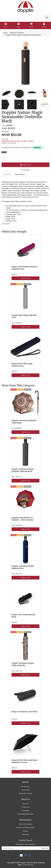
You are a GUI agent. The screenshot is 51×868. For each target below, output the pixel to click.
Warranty (25, 834)
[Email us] (21, 855)
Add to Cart (26, 165)
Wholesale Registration (25, 814)
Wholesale (25, 810)
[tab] (7, 174)
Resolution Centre (25, 793)
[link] (25, 855)
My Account (26, 786)
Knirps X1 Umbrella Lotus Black (24, 712)
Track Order (26, 790)
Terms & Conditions (26, 824)
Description (7, 174)
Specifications (20, 174)
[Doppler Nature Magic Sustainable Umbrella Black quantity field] (25, 160)
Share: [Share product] (8, 125)
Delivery (25, 831)
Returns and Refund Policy (25, 828)
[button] (25, 170)
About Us (25, 804)
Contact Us (26, 807)
